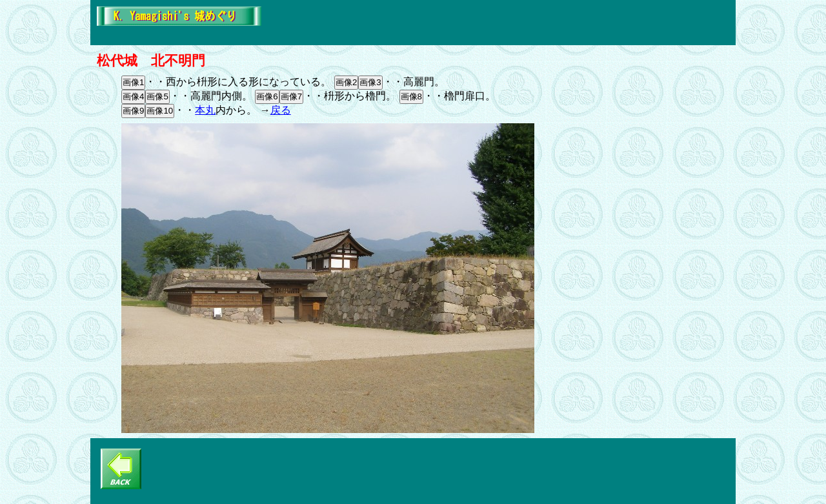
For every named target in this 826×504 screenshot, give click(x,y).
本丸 (205, 110)
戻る (281, 110)
